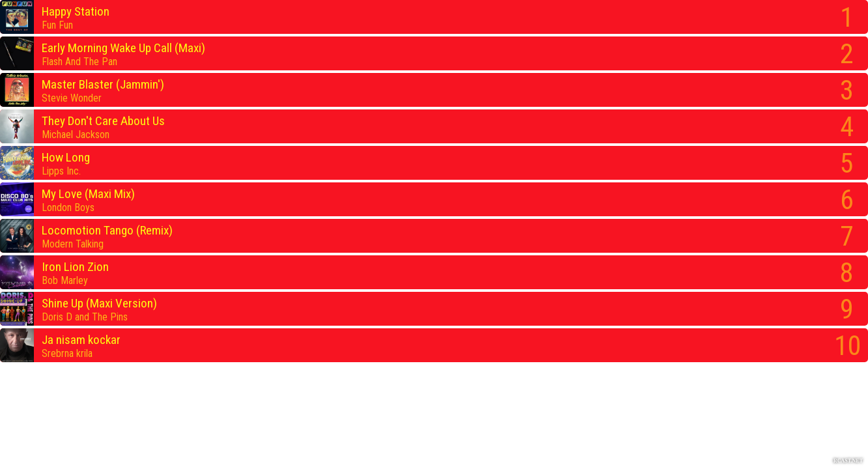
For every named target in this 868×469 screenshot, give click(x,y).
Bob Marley (65, 280)
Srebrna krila (67, 353)
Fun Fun (57, 25)
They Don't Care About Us (103, 121)
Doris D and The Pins (85, 317)
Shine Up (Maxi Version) (99, 303)
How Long (66, 157)
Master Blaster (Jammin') (103, 84)
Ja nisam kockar (81, 340)
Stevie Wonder (72, 98)
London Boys (68, 207)
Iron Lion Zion (75, 267)
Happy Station (76, 11)
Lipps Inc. (61, 171)
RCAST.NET (848, 461)
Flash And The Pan (80, 62)
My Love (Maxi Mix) (88, 194)
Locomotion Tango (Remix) (107, 230)
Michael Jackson (76, 135)
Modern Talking (73, 244)
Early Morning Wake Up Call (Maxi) (123, 48)
